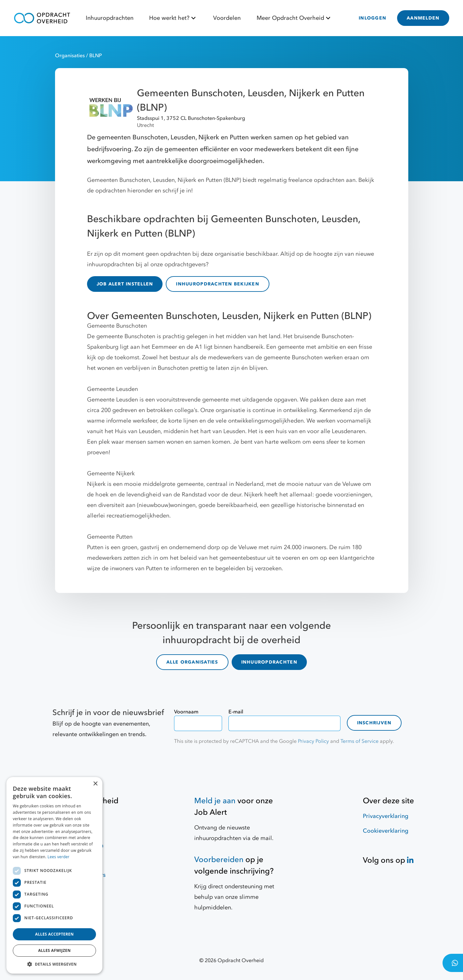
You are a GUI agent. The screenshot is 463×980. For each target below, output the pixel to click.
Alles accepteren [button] (55, 934)
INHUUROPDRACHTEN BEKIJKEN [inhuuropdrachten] (218, 284)
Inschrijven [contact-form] (374, 721)
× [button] (95, 784)
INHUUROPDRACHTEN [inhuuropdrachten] (269, 661)
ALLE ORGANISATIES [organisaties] (192, 661)
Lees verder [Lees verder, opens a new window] (59, 857)
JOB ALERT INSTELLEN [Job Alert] (125, 284)
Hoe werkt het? (173, 18)
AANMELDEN (423, 18)
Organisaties (71, 56)
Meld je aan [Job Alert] (215, 799)
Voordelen (227, 18)
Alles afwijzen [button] (54, 950)
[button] (54, 964)
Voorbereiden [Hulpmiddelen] (219, 858)
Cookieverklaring (386, 829)
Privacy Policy (313, 739)
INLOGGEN (372, 18)
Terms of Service (359, 739)
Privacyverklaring (386, 814)
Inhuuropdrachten (110, 18)
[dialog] (54, 875)
